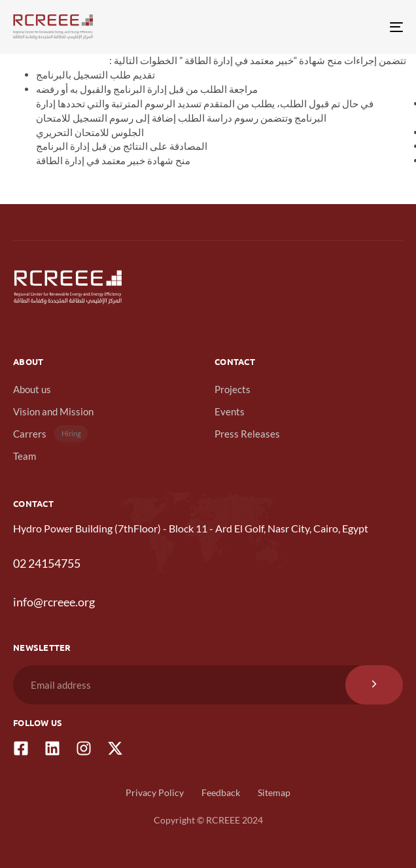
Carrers (50, 433)
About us (32, 389)
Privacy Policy (155, 792)
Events (230, 411)
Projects (233, 389)
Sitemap (274, 792)
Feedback (221, 792)
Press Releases (247, 434)
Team (25, 456)
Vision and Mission (53, 411)
